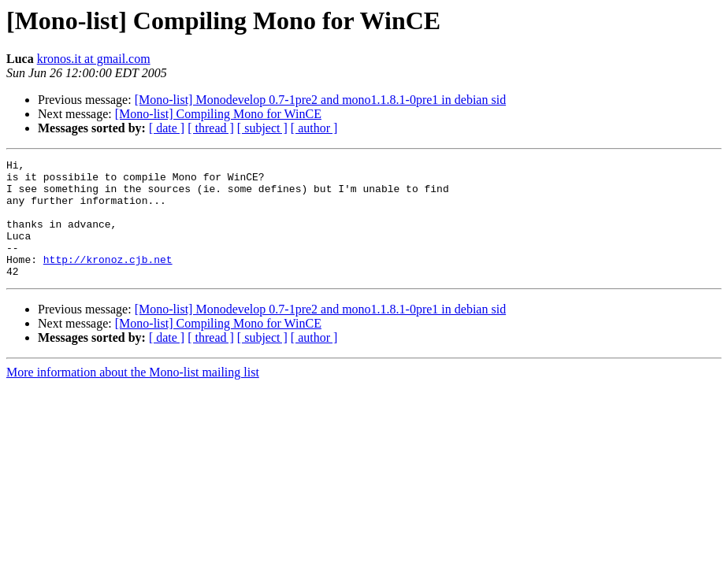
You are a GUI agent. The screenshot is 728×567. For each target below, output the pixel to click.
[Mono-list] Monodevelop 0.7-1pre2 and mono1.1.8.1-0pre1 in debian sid (320, 100)
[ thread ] (211, 128)
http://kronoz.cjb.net (108, 280)
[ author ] (314, 128)
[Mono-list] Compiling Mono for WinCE (218, 114)
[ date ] (167, 128)
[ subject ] (262, 128)
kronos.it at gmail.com (94, 59)
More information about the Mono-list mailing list (133, 396)
